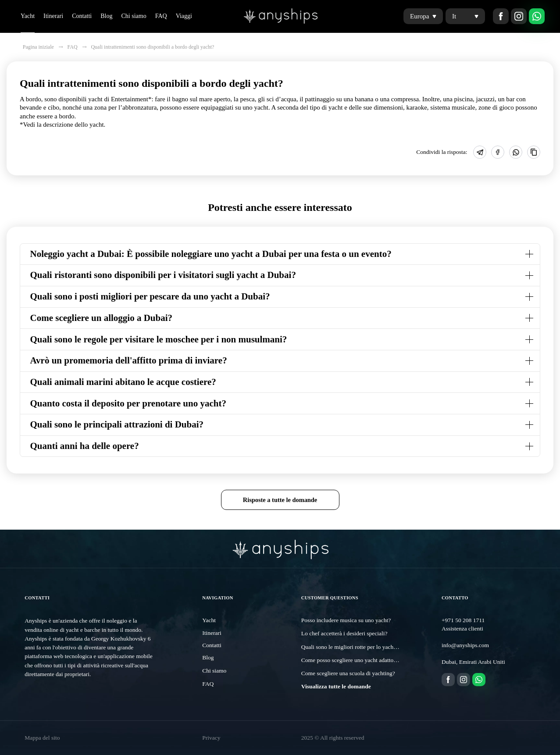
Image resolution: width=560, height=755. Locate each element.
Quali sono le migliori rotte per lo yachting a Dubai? (363, 647)
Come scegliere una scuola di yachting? (348, 673)
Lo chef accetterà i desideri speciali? (344, 633)
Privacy (211, 738)
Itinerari (53, 16)
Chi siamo (134, 16)
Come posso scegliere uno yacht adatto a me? (355, 660)
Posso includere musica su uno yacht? (346, 620)
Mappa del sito (42, 738)
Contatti (82, 16)
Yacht (28, 16)
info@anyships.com (465, 645)
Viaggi (184, 16)
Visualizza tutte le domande (336, 686)
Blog (106, 16)
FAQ (161, 16)
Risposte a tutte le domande (280, 500)
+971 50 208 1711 (463, 620)
